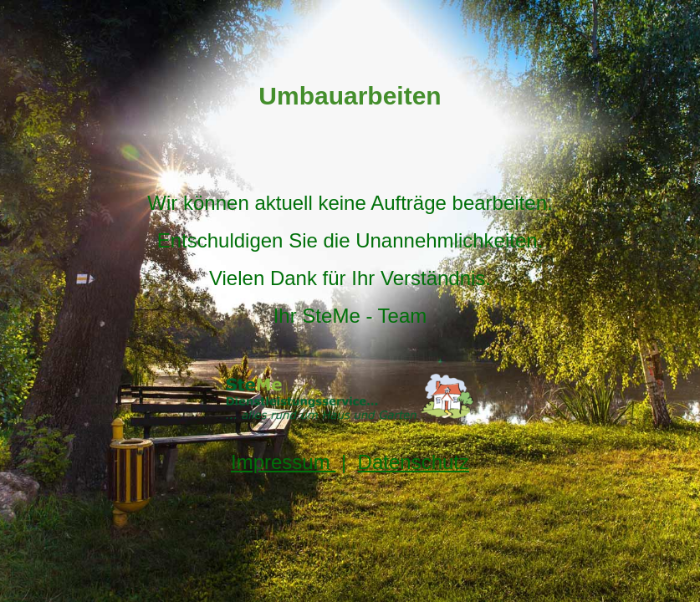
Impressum (283, 462)
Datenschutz (414, 462)
